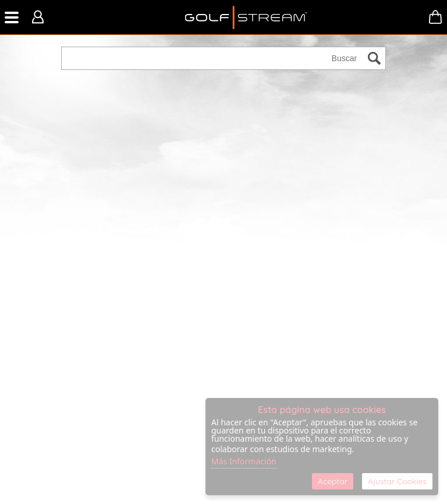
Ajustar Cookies (397, 481)
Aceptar (333, 481)
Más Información (244, 461)
